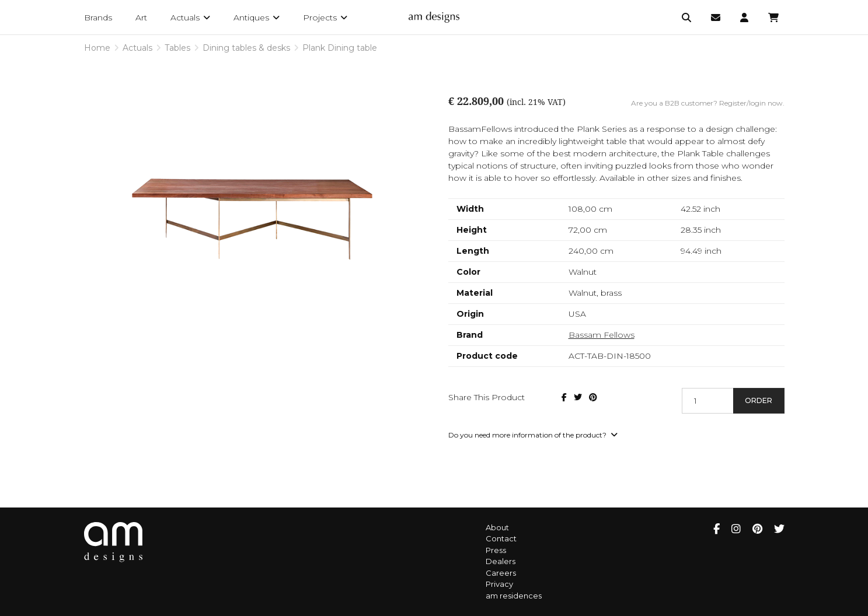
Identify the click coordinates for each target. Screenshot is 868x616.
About (497, 527)
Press (496, 550)
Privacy (499, 584)
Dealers (501, 561)
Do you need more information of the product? (533, 435)
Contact (501, 538)
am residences (514, 596)
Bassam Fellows (602, 335)
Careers (501, 573)
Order (759, 400)
